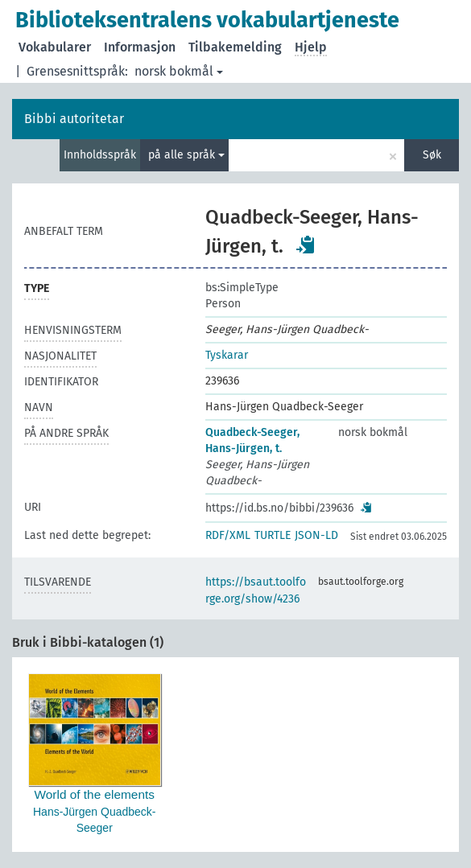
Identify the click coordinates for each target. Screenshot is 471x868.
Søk (432, 155)
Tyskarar (227, 355)
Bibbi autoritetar (74, 119)
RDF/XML (228, 535)
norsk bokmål (179, 71)
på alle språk (186, 155)
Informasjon (140, 47)
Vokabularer (55, 47)
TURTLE (273, 535)
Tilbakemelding (235, 47)
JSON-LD (316, 535)
